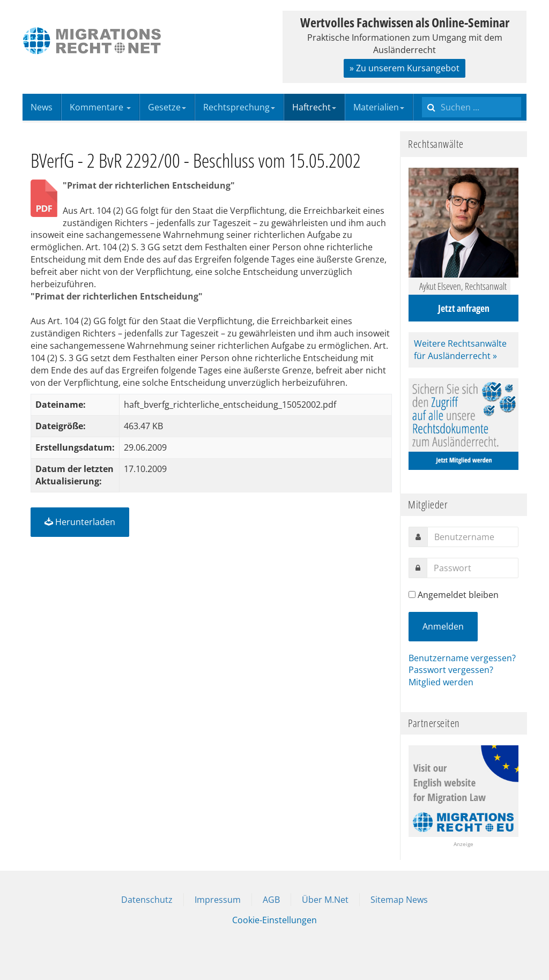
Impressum (218, 900)
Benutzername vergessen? (462, 658)
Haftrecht (314, 107)
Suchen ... (422, 94)
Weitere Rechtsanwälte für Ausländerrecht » (460, 350)
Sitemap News (399, 900)
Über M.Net (325, 900)
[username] (473, 537)
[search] (472, 107)
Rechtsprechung (239, 107)
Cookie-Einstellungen (274, 920)
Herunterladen (80, 522)
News (42, 107)
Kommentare (100, 107)
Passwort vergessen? (451, 670)
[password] (473, 568)
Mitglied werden (441, 682)
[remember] (412, 594)
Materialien (379, 107)
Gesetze (167, 107)
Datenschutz (147, 900)
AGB (271, 900)
